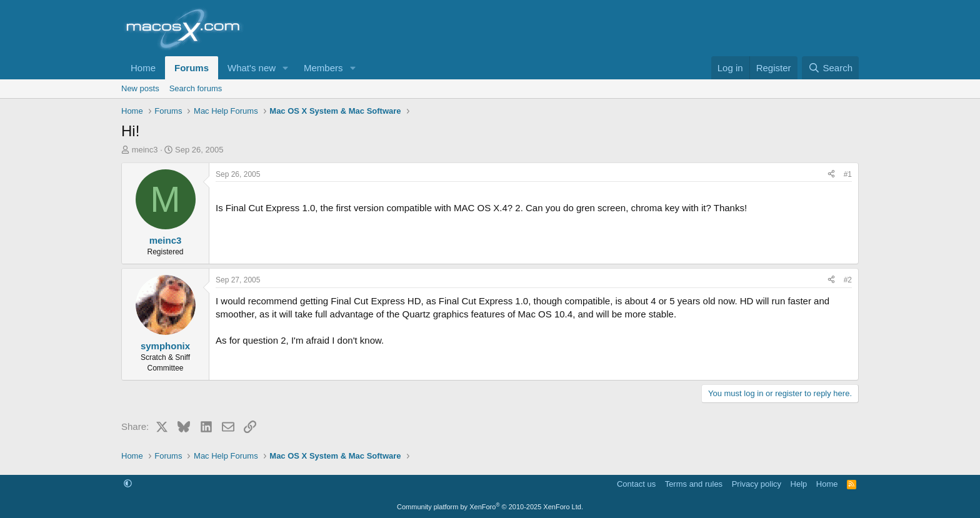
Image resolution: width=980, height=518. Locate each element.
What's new (252, 68)
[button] (286, 68)
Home (143, 68)
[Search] (830, 68)
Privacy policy (757, 484)
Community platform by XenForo (490, 507)
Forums (192, 68)
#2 (848, 280)
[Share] (831, 175)
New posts (140, 88)
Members (323, 68)
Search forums (196, 88)
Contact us (636, 484)
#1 (848, 174)
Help (799, 484)
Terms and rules (694, 484)
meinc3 (145, 150)
